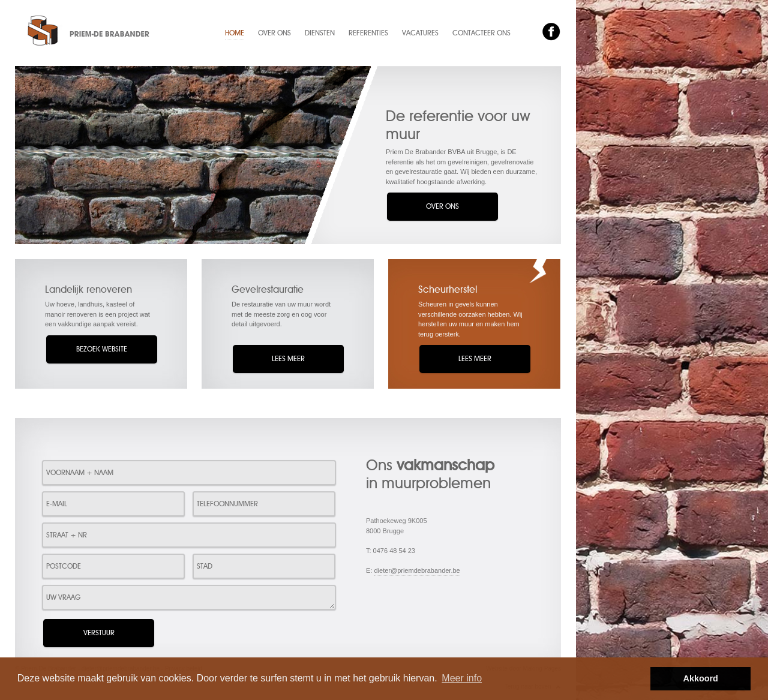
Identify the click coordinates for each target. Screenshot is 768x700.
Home (235, 33)
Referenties (368, 33)
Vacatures (420, 33)
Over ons (274, 33)
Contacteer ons (481, 33)
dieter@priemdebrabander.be (417, 570)
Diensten (320, 33)
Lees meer (288, 359)
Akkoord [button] (701, 678)
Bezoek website (102, 349)
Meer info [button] (462, 678)
